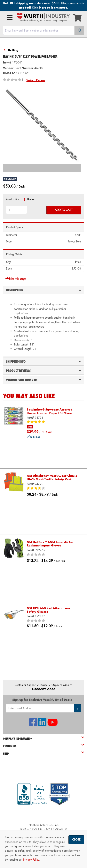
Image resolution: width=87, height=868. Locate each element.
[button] (78, 708)
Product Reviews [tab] (43, 370)
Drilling (13, 50)
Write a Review (36, 80)
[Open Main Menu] (10, 18)
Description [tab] (43, 290)
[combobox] (43, 30)
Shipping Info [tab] (43, 361)
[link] (43, 812)
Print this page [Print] (15, 279)
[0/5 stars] (54, 555)
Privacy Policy (31, 860)
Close (76, 839)
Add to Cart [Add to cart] (64, 210)
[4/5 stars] (54, 488)
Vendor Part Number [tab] (43, 380)
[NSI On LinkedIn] (42, 725)
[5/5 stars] (54, 422)
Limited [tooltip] (31, 199)
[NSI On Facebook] (33, 725)
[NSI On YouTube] (52, 725)
